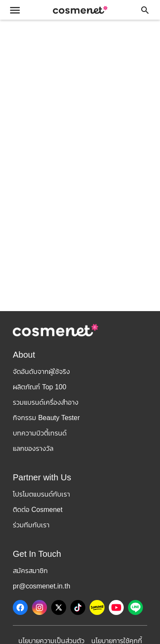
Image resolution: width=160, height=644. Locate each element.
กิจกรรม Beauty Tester (46, 418)
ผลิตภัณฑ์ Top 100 (39, 387)
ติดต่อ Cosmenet (38, 510)
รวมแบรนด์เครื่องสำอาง (46, 402)
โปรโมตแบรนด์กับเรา (41, 494)
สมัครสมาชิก (30, 571)
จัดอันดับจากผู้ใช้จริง (41, 372)
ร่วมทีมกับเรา (31, 525)
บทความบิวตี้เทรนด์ (40, 433)
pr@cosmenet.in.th (42, 586)
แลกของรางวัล (33, 448)
